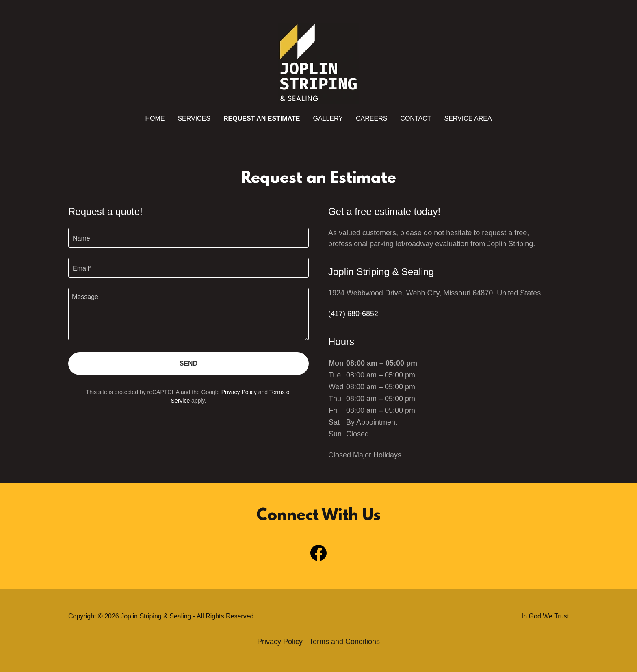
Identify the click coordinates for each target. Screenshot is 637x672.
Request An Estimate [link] (262, 118)
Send (188, 363)
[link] (318, 63)
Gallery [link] (328, 118)
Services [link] (194, 118)
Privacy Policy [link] (239, 392)
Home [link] (155, 118)
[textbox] (188, 238)
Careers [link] (372, 118)
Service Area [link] (468, 118)
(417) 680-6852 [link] (353, 314)
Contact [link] (416, 118)
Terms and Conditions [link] (344, 642)
